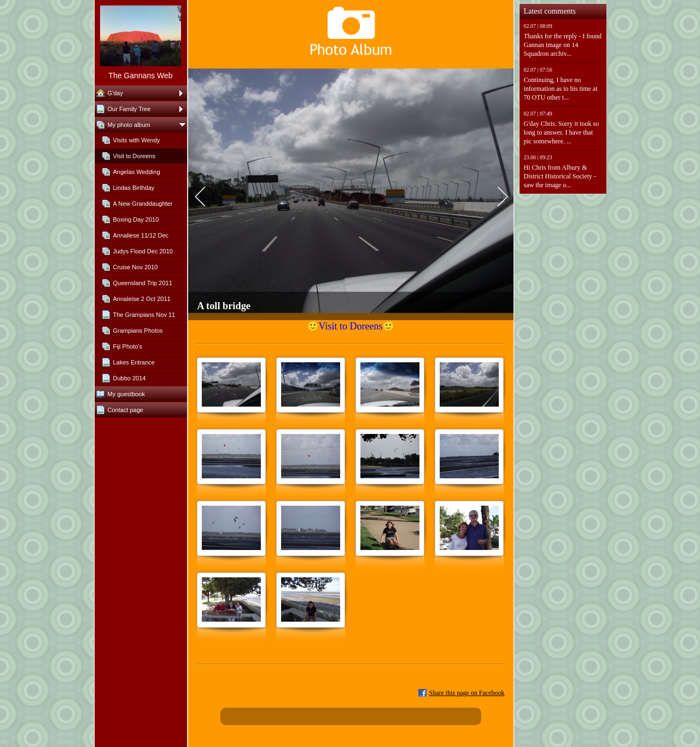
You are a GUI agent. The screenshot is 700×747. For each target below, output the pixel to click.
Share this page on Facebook (467, 693)
